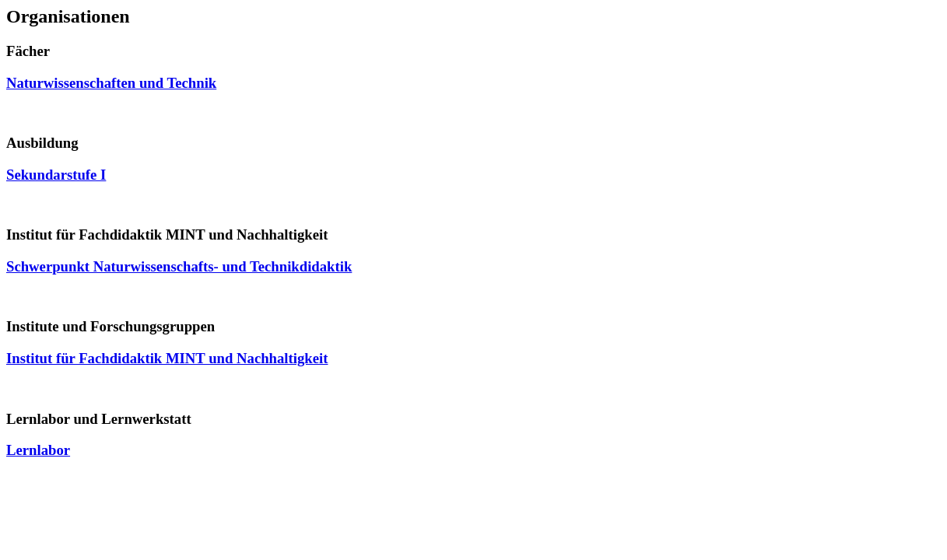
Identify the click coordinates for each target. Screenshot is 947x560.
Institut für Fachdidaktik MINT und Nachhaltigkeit (167, 358)
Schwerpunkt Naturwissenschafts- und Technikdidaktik (179, 266)
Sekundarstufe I (56, 175)
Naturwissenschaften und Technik (111, 83)
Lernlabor (38, 450)
